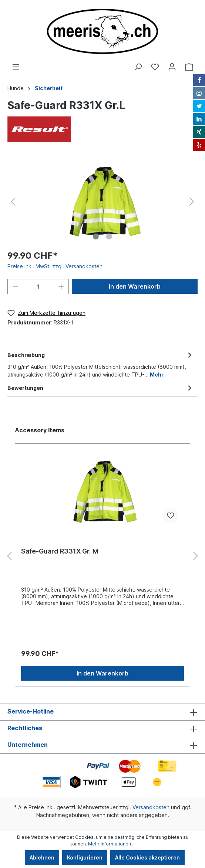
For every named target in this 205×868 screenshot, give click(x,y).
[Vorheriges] (13, 202)
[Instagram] (199, 93)
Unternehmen (28, 745)
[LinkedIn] (199, 119)
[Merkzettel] (155, 67)
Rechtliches (25, 728)
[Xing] (199, 132)
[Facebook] (199, 80)
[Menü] (16, 67)
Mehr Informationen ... (112, 844)
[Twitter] (199, 106)
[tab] (101, 364)
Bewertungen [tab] (101, 388)
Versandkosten (151, 807)
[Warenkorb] (189, 67)
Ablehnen (42, 857)
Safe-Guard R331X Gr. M (60, 551)
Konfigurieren (85, 857)
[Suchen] (138, 67)
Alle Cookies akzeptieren (147, 857)
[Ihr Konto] (172, 67)
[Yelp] (199, 145)
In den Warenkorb (135, 286)
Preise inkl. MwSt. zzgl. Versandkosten (55, 266)
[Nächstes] (192, 202)
